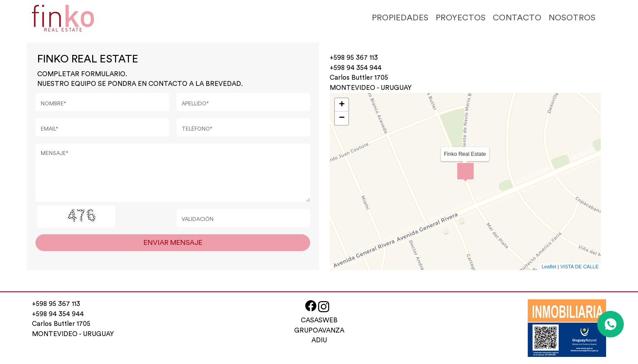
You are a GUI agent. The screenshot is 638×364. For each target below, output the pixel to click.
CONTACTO (517, 18)
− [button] (342, 118)
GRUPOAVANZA (319, 331)
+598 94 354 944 (356, 68)
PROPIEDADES (400, 18)
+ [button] (342, 105)
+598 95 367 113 (354, 58)
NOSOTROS (572, 18)
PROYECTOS (461, 18)
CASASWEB (319, 320)
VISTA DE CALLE (579, 267)
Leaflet (549, 267)
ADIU (319, 340)
